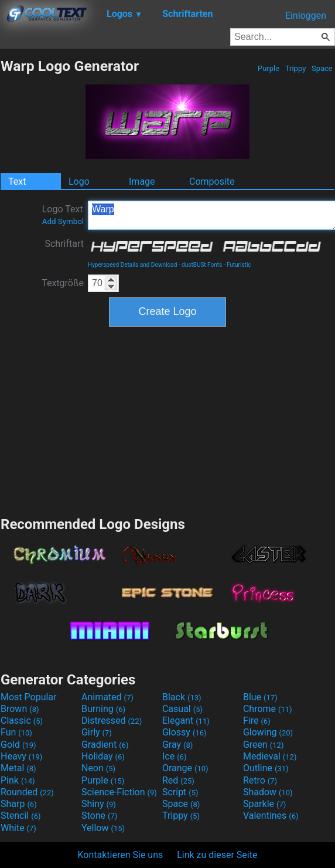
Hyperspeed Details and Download (132, 265)
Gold (18, 745)
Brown (20, 709)
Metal (18, 768)
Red (178, 780)
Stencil (20, 816)
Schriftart (64, 244)
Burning (103, 709)
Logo (79, 182)
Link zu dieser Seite (217, 855)
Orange (185, 768)
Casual (182, 709)
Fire (257, 720)
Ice (174, 756)
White (18, 828)
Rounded (27, 792)
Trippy (296, 68)
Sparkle (264, 804)
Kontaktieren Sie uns (121, 855)
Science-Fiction (119, 792)
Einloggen (306, 16)
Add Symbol (63, 221)
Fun (16, 732)
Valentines (271, 816)
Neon (98, 768)
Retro (260, 780)
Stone (99, 816)
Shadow (268, 792)
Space (322, 68)
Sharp (19, 804)
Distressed (112, 720)
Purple (269, 68)
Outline (266, 768)
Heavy (21, 756)
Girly (97, 732)
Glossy (184, 732)
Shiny (99, 804)
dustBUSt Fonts (202, 265)
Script (180, 792)
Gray (177, 745)
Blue (260, 697)
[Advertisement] (167, 420)
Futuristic (239, 265)
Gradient (105, 745)
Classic (22, 720)
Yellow (103, 828)
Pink (18, 780)
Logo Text (63, 215)
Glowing (268, 732)
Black (182, 697)
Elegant (186, 720)
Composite (212, 182)
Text (17, 182)
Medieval (270, 756)
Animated (107, 697)
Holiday (103, 756)
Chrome (268, 709)
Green (264, 745)
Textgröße (63, 283)
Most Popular (29, 697)
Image (142, 182)
